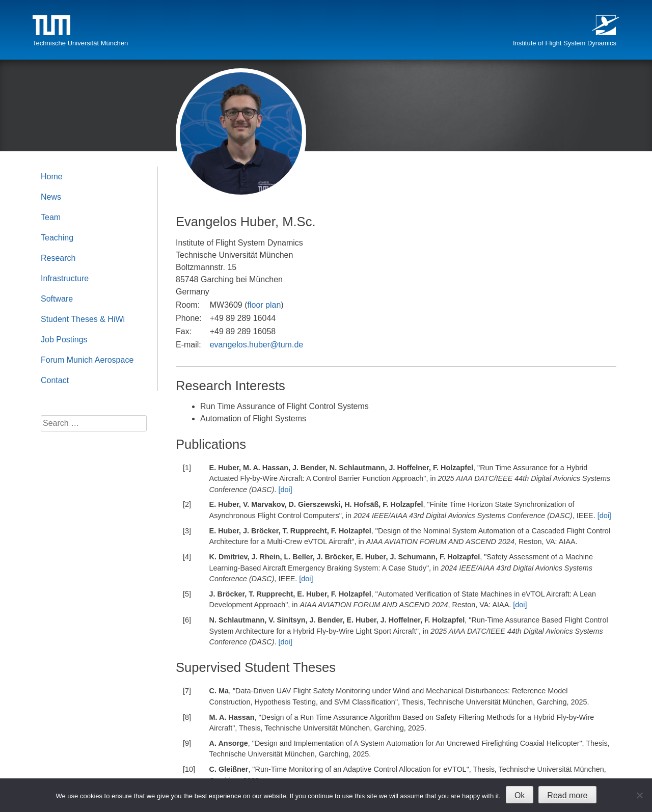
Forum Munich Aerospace (87, 360)
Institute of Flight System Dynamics (565, 43)
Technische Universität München (80, 43)
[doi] (286, 490)
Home (52, 177)
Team (51, 217)
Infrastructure (65, 278)
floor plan (264, 305)
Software (57, 299)
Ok (520, 795)
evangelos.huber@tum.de (256, 345)
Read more (567, 795)
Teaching (57, 238)
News (51, 197)
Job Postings (64, 340)
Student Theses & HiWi (83, 319)
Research (58, 258)
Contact (55, 380)
